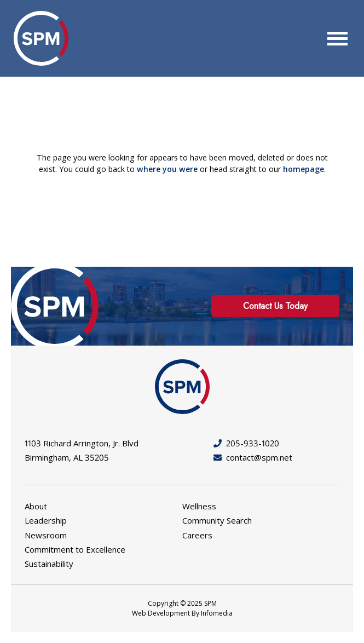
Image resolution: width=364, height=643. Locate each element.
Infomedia (217, 613)
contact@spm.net (253, 457)
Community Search (217, 520)
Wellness (199, 506)
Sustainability (49, 564)
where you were (167, 169)
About (36, 506)
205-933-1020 (246, 443)
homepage (304, 169)
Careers (197, 535)
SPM (41, 38)
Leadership (46, 520)
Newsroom (46, 535)
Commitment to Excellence (75, 549)
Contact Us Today (275, 306)
